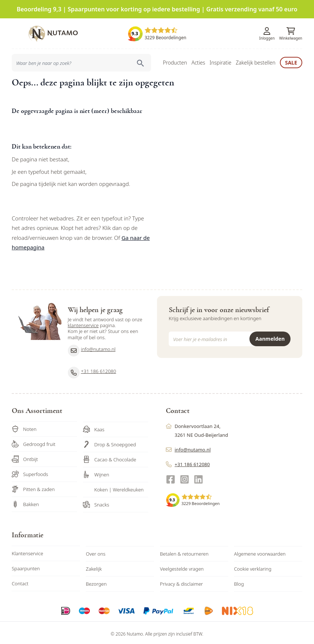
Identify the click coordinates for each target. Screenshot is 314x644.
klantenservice (83, 323)
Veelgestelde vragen (182, 566)
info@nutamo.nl (92, 348)
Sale (291, 60)
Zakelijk (94, 566)
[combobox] (81, 60)
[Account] (267, 29)
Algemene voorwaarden (260, 551)
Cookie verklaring (253, 566)
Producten (175, 60)
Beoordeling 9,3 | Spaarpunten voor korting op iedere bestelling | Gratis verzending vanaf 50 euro (157, 9)
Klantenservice (28, 551)
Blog (239, 581)
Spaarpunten (26, 566)
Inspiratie (220, 60)
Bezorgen (96, 581)
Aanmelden (270, 336)
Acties (198, 60)
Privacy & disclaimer (181, 581)
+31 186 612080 (92, 370)
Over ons (96, 551)
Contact (20, 581)
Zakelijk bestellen (256, 60)
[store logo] (53, 31)
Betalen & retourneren (184, 551)
